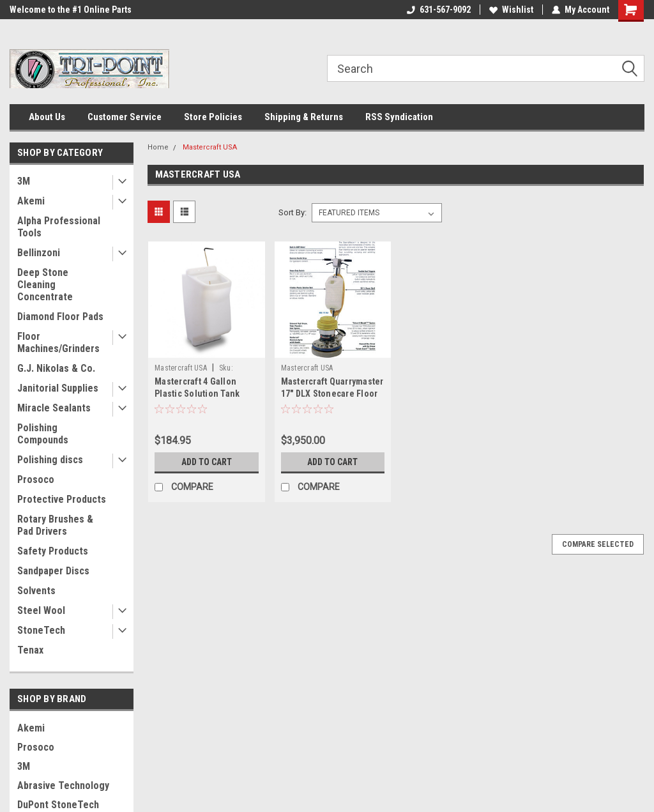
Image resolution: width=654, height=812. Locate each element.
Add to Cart (207, 462)
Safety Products (53, 551)
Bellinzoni (39, 253)
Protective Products (62, 499)
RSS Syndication (399, 117)
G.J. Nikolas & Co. (56, 368)
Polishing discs (50, 460)
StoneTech (41, 630)
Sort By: (293, 212)
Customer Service (125, 117)
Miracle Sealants (54, 408)
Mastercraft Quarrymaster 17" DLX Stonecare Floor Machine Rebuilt (332, 394)
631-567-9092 (439, 10)
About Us (47, 117)
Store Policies (213, 117)
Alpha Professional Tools (59, 227)
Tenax (30, 650)
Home (158, 147)
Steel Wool (41, 610)
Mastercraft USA (210, 147)
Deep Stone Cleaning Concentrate (45, 285)
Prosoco (36, 479)
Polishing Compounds (43, 434)
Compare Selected (598, 544)
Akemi (31, 201)
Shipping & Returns (304, 117)
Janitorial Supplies (58, 388)
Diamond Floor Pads (60, 317)
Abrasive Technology (63, 785)
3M (24, 181)
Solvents (36, 591)
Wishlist (511, 10)
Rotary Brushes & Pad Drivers (55, 525)
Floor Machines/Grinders (58, 342)
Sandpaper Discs (53, 571)
